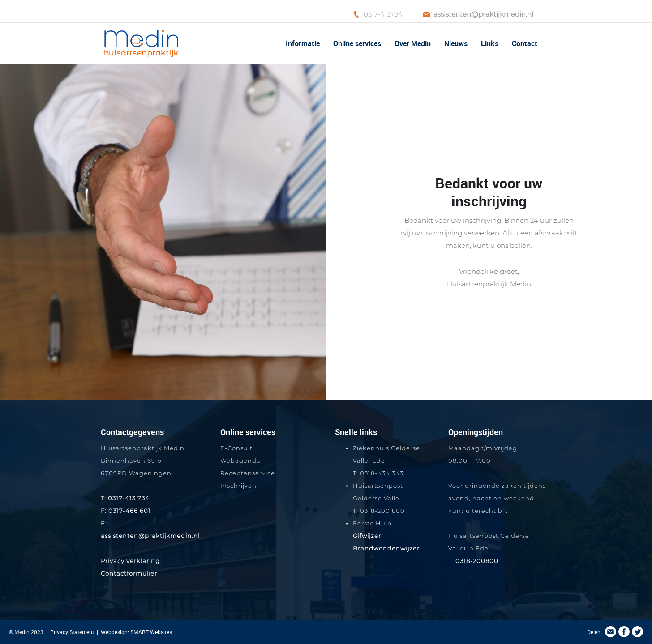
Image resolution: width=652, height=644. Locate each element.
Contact (525, 43)
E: (104, 523)
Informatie (303, 43)
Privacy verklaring (130, 561)
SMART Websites (151, 632)
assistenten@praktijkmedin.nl (150, 536)
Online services (357, 43)
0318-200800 (477, 561)
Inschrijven (238, 486)
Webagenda (240, 461)
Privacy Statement (72, 632)
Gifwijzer (367, 536)
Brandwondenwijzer (386, 548)
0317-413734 (383, 14)
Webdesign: (116, 632)
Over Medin (413, 43)
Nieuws (456, 43)
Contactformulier (129, 573)
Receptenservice (248, 473)
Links (490, 43)
